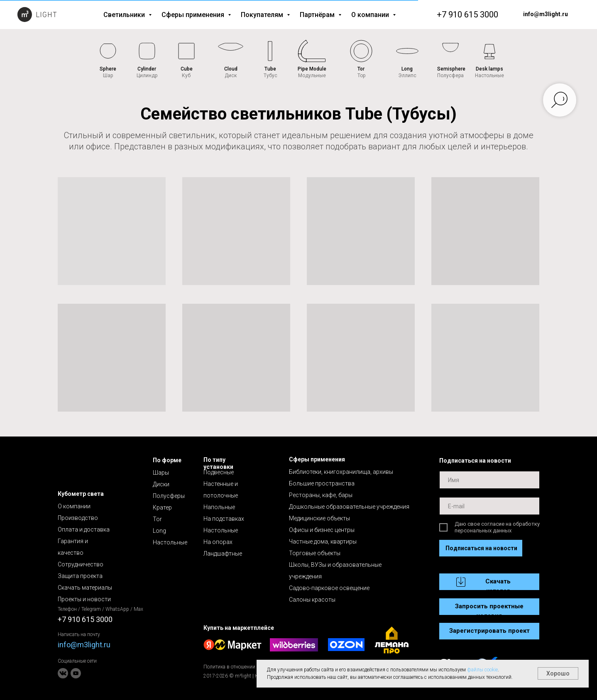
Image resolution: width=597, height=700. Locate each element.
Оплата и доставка (84, 529)
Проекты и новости (84, 599)
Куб (186, 76)
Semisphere (451, 69)
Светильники (125, 15)
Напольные (219, 507)
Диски (161, 484)
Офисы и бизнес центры (322, 530)
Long (407, 69)
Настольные (489, 76)
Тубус (270, 76)
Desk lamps (489, 69)
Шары (161, 473)
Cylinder (147, 69)
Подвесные (219, 472)
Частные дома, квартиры (323, 541)
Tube (270, 69)
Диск (231, 76)
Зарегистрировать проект (489, 631)
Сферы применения (194, 15)
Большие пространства (322, 483)
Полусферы (169, 496)
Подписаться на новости (481, 548)
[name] (489, 480)
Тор (361, 76)
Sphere (108, 69)
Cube (187, 69)
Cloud (231, 69)
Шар (108, 76)
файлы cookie (482, 670)
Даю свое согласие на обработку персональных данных (497, 527)
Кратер (162, 507)
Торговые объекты (315, 553)
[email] (489, 506)
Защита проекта (80, 576)
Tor (361, 69)
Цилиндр (147, 76)
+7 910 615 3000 (467, 15)
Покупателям (263, 15)
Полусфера (450, 76)
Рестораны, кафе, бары (321, 495)
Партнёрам (318, 15)
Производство (78, 518)
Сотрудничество (81, 564)
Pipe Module (312, 69)
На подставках (224, 519)
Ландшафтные (223, 554)
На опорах (218, 542)
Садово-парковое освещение (329, 588)
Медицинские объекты (319, 518)
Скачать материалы (85, 588)
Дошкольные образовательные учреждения (349, 507)
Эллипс (407, 76)
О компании (371, 15)
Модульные (312, 76)
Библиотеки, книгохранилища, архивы (341, 472)
